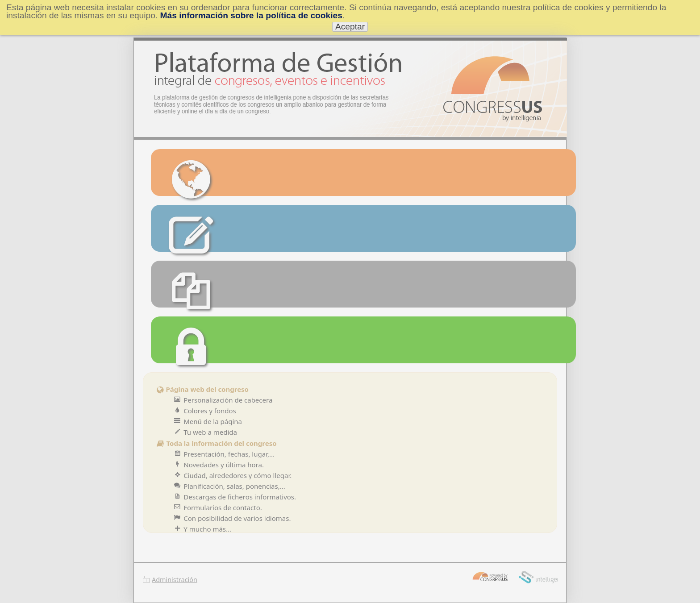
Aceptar (350, 27)
